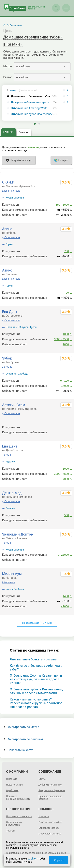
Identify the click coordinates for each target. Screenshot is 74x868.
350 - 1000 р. (64, 205)
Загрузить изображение (52, 790)
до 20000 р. (65, 560)
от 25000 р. (65, 555)
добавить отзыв (11, 191)
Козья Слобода (15, 198)
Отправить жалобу (49, 828)
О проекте (12, 779)
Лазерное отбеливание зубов (30, 102)
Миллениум (12, 574)
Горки (9, 244)
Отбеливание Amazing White (29, 108)
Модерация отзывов (50, 834)
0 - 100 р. (66, 381)
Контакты (44, 817)
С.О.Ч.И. (9, 182)
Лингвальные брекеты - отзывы (34, 659)
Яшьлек (10, 462)
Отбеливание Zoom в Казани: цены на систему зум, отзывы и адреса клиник (36, 679)
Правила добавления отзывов (50, 798)
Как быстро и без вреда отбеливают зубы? (37, 668)
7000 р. (67, 344)
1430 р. (67, 596)
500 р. (68, 427)
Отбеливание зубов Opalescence (32, 114)
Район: (8, 77)
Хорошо (59, 860)
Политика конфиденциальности (18, 798)
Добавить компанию (50, 785)
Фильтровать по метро (22, 727)
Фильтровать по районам (23, 739)
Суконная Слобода (17, 374)
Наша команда (14, 785)
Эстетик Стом (14, 405)
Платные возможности (19, 817)
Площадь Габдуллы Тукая (21, 327)
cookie (31, 859)
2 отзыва (7, 367)
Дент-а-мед (12, 493)
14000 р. (67, 386)
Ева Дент (10, 312)
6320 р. (67, 432)
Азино (7, 229)
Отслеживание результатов (14, 824)
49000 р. (67, 606)
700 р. (68, 251)
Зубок (7, 358)
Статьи (42, 779)
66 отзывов (9, 582)
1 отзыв (7, 455)
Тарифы (11, 831)
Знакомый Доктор (18, 534)
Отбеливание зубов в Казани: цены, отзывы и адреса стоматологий (36, 691)
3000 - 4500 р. (63, 339)
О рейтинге (12, 790)
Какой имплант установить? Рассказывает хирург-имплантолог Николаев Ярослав (36, 703)
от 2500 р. (66, 520)
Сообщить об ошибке (50, 822)
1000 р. (67, 334)
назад (24, 90)
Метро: (8, 66)
